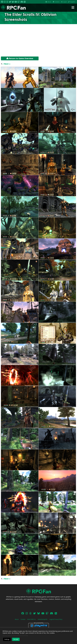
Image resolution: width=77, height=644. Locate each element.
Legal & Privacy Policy (56, 619)
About (49, 2)
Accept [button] (16, 639)
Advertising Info (43, 619)
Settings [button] (7, 639)
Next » (7, 64)
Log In (65, 2)
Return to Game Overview (20, 58)
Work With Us (31, 619)
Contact (57, 2)
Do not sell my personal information (15, 635)
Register (73, 2)
